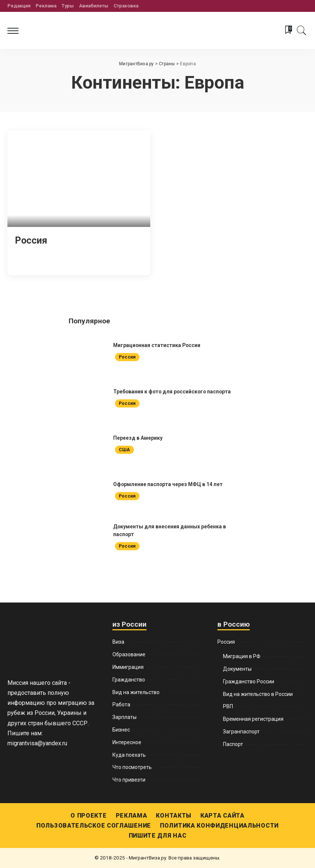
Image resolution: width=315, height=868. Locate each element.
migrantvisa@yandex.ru (37, 743)
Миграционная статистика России (157, 345)
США (124, 450)
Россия (31, 240)
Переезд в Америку (138, 438)
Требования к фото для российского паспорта (173, 392)
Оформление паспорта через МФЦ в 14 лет (168, 484)
